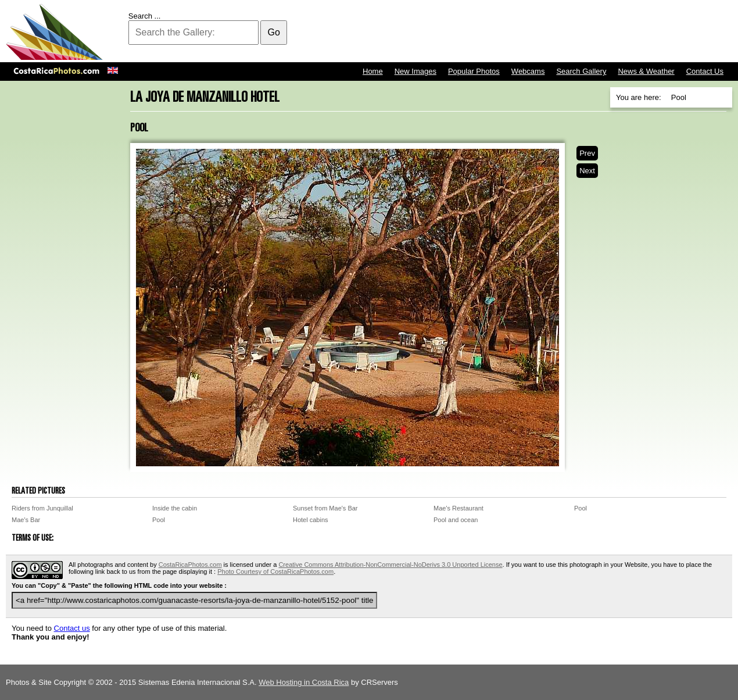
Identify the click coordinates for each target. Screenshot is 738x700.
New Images (415, 71)
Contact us (72, 628)
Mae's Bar (26, 520)
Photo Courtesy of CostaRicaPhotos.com (275, 572)
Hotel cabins (311, 520)
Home (373, 71)
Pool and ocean (456, 520)
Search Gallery (581, 71)
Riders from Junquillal (42, 508)
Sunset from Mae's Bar (325, 508)
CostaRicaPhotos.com (190, 565)
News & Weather (646, 71)
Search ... (145, 16)
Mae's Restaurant (458, 508)
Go (273, 32)
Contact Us (705, 71)
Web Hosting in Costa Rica (304, 682)
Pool (581, 508)
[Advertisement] (521, 32)
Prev (587, 153)
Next (587, 171)
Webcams (528, 71)
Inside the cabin (175, 508)
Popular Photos (474, 71)
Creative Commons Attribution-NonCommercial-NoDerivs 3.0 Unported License (390, 565)
